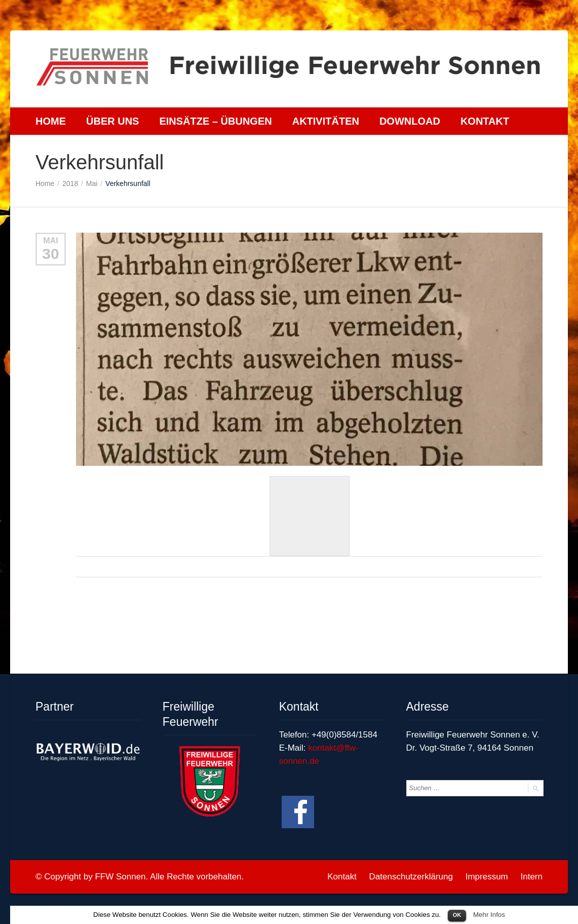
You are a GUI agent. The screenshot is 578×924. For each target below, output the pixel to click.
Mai (92, 183)
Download (410, 121)
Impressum (487, 877)
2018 (70, 183)
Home (51, 121)
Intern (532, 877)
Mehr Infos (489, 915)
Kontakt (485, 121)
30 (50, 254)
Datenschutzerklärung (411, 877)
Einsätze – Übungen (215, 121)
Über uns (112, 121)
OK (457, 915)
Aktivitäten (326, 121)
